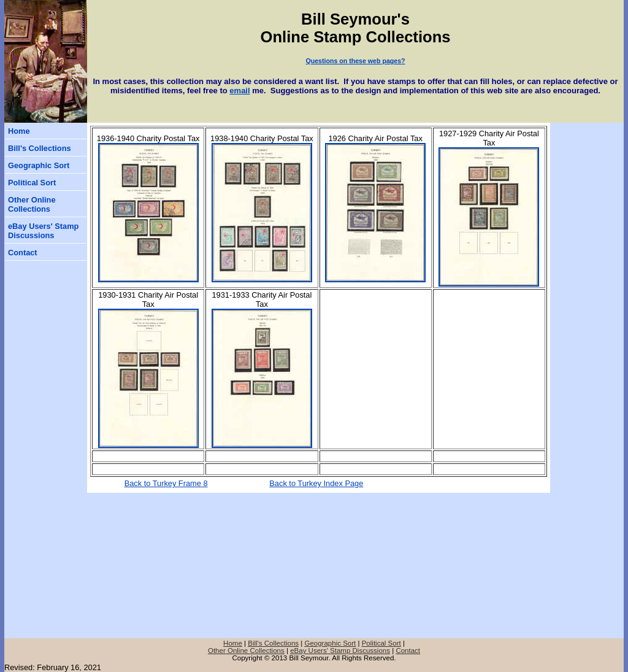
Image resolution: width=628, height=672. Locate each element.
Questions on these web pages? (355, 61)
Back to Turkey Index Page (316, 483)
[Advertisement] (587, 196)
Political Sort (32, 183)
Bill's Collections (40, 148)
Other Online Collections (32, 204)
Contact (23, 253)
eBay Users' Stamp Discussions (43, 231)
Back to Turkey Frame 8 (166, 483)
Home (19, 131)
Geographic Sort (39, 165)
